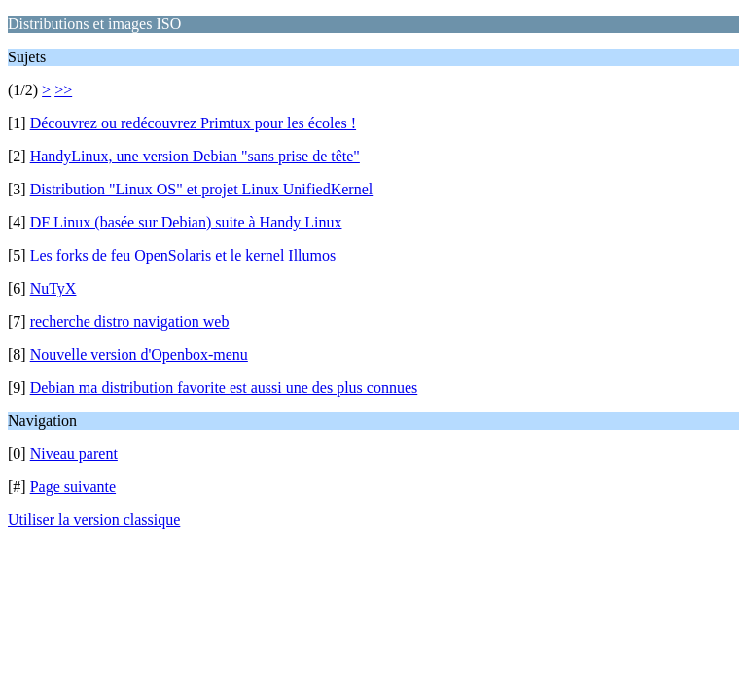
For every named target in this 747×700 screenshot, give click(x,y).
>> (63, 90)
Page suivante (73, 487)
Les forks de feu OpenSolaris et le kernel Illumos (183, 255)
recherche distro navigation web (130, 321)
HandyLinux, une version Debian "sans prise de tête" (195, 156)
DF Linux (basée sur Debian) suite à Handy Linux (186, 222)
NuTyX (53, 288)
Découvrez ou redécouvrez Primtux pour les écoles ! (193, 123)
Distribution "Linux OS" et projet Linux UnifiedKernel (202, 189)
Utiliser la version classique (94, 520)
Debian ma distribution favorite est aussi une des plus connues (224, 387)
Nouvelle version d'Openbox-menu (139, 354)
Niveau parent (74, 454)
